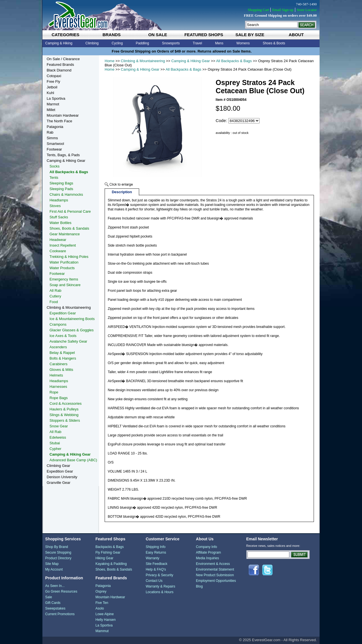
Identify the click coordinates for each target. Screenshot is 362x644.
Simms (52, 138)
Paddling (142, 43)
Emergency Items (64, 279)
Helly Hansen (105, 620)
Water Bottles (61, 223)
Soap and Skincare (65, 285)
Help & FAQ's (156, 569)
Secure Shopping (58, 552)
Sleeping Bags (61, 183)
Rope (54, 392)
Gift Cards (53, 603)
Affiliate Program (208, 552)
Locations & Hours (160, 592)
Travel (198, 43)
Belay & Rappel (62, 353)
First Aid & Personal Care (70, 211)
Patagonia (55, 127)
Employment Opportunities (216, 581)
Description (122, 192)
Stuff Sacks (59, 217)
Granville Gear (59, 483)
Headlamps (59, 200)
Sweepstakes (55, 608)
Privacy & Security (159, 575)
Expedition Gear (63, 313)
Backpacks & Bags (109, 547)
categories (65, 35)
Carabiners (59, 364)
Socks (54, 166)
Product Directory (58, 558)
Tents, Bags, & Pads (63, 155)
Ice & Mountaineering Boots (72, 319)
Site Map (52, 564)
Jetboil (52, 87)
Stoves (55, 206)
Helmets (56, 375)
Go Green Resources (61, 591)
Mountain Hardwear (63, 115)
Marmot (53, 104)
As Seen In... (55, 586)
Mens (219, 43)
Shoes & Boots (274, 43)
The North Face (59, 121)
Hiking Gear (104, 558)
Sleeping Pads (61, 189)
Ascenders (58, 347)
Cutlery (55, 296)
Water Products (62, 268)
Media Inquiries (207, 558)
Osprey (101, 591)
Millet (51, 110)
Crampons (58, 324)
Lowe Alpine (104, 614)
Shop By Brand (57, 547)
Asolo (100, 608)
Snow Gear (59, 426)
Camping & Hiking (59, 43)
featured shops (204, 35)
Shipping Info (156, 547)
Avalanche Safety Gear (68, 341)
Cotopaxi (54, 76)
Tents (54, 178)
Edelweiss (58, 437)
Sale (49, 597)
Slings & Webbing (64, 415)
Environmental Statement (215, 569)
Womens (243, 43)
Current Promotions (60, 614)
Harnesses (58, 387)
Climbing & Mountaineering (143, 61)
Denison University (62, 477)
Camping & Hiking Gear (191, 61)
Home (110, 61)
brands (111, 35)
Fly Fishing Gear (108, 552)
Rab (50, 132)
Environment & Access (213, 564)
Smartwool (55, 144)
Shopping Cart (258, 10)
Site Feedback (157, 564)
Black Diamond (59, 70)
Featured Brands (60, 65)
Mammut (102, 631)
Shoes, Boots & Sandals (69, 228)
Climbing (92, 43)
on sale (158, 35)
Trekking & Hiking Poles (69, 257)
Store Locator (307, 10)
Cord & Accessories (65, 403)
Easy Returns (156, 552)
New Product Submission (215, 575)
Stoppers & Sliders (65, 420)
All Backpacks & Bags (234, 61)
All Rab (55, 291)
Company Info (207, 547)
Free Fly (53, 81)
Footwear (54, 149)
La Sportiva (56, 98)
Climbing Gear (58, 466)
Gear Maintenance (65, 234)
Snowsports (171, 43)
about (296, 35)
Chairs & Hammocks (66, 194)
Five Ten (102, 603)
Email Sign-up (283, 10)
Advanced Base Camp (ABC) (73, 460)
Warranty (152, 558)
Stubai (55, 443)
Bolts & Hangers (63, 358)
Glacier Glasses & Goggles (72, 330)
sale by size (250, 35)
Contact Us (154, 581)
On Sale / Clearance (63, 59)
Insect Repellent (63, 245)
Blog (199, 586)
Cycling (117, 43)
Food (54, 302)
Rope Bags (59, 398)
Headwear (58, 240)
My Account (54, 569)
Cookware (58, 251)
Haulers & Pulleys (64, 409)
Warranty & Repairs (160, 586)
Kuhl (50, 93)
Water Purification (64, 262)
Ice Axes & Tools (63, 336)
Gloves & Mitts (61, 370)
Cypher (55, 449)
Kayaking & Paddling (111, 564)
